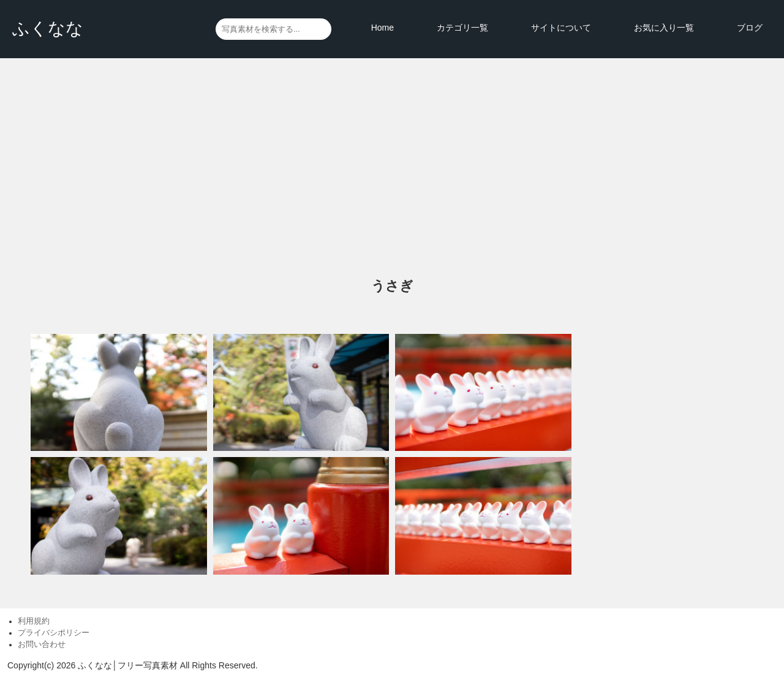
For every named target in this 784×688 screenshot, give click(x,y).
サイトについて (561, 28)
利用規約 (34, 621)
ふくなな (48, 28)
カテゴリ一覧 (462, 28)
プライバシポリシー (54, 633)
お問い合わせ (42, 645)
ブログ (750, 28)
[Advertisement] (392, 168)
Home (383, 28)
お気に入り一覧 (664, 28)
